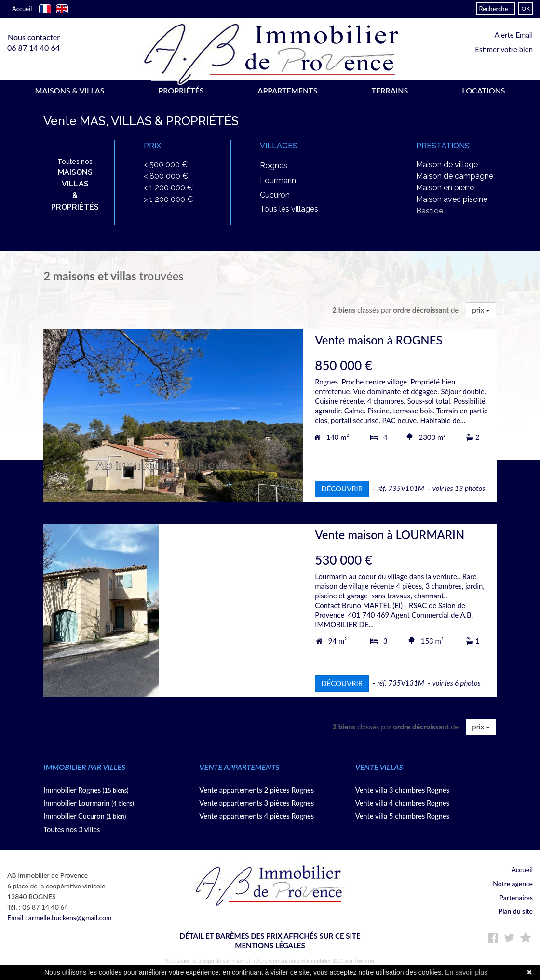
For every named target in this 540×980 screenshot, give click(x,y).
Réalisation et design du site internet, (208, 961)
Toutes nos (75, 185)
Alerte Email (513, 35)
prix (481, 311)
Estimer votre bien (504, 49)
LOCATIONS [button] (483, 90)
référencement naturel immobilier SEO (299, 961)
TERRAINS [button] (390, 90)
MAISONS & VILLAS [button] (69, 90)
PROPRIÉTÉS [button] (181, 90)
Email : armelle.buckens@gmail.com (60, 919)
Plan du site (516, 912)
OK (526, 8)
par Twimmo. (360, 961)
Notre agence (513, 884)
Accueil (22, 9)
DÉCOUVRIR (342, 490)
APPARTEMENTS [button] (287, 90)
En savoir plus (466, 972)
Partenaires (516, 898)
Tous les (289, 210)
